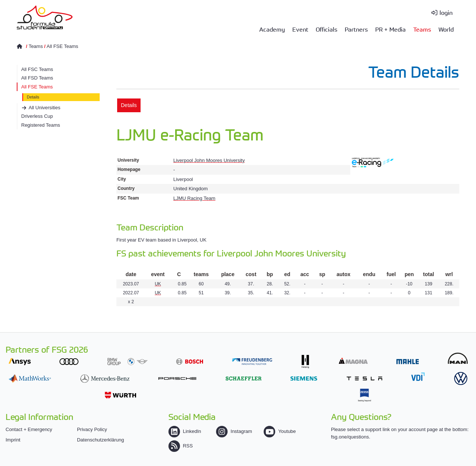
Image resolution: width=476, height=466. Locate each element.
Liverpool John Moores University (209, 160)
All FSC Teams (37, 69)
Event (300, 29)
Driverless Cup (37, 116)
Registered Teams (41, 125)
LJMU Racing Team (194, 198)
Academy (272, 29)
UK (158, 284)
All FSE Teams (62, 46)
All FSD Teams (37, 78)
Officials (327, 29)
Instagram (234, 431)
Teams (422, 29)
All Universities (44, 108)
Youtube (280, 431)
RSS (181, 446)
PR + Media (390, 29)
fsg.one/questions (350, 437)
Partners (356, 29)
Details (33, 97)
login (446, 12)
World (446, 29)
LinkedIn (185, 431)
